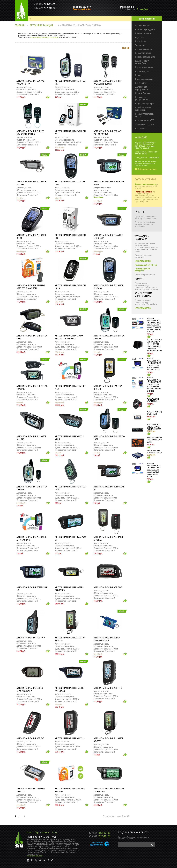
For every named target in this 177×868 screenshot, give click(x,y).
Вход (55, 832)
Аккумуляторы (142, 71)
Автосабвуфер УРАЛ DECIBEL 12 (153, 400)
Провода (139, 75)
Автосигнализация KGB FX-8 (108, 688)
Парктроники (141, 83)
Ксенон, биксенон (143, 93)
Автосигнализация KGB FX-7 (31, 638)
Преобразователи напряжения (143, 109)
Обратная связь (42, 832)
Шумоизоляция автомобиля (142, 62)
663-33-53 (100, 833)
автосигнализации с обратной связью (44, 37)
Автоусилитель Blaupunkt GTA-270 (155, 452)
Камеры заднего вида (145, 57)
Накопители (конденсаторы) (143, 98)
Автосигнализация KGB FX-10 (70, 738)
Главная (20, 25)
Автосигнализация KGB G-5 (30, 738)
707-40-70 (100, 836)
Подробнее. (99, 197)
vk (28, 860)
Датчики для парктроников (142, 88)
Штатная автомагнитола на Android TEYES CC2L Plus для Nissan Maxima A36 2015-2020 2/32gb (154, 470)
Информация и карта (147, 169)
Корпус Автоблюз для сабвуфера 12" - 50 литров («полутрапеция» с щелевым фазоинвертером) (155, 345)
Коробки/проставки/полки (145, 115)
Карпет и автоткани (144, 67)
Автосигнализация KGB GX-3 (108, 587)
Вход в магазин (147, 19)
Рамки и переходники (145, 29)
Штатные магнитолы (145, 33)
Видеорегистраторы (145, 104)
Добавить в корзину (48, 97)
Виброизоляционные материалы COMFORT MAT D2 (156, 440)
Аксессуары (141, 128)
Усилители (140, 45)
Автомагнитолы (142, 25)
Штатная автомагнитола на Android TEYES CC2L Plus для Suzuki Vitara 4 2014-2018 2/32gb (154, 364)
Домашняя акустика (144, 124)
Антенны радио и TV (144, 120)
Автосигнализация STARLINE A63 (155, 413)
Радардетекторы (143, 53)
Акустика (139, 37)
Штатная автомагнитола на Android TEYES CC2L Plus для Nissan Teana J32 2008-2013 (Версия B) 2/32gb (154, 325)
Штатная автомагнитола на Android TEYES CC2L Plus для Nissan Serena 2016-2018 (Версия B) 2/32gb (154, 384)
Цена (125, 48)
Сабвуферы (140, 41)
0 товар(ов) (142, 9)
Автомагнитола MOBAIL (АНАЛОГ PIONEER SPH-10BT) (154, 427)
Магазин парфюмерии (35, 856)
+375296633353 (143, 261)
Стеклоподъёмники (144, 79)
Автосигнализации (41, 25)
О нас (29, 832)
